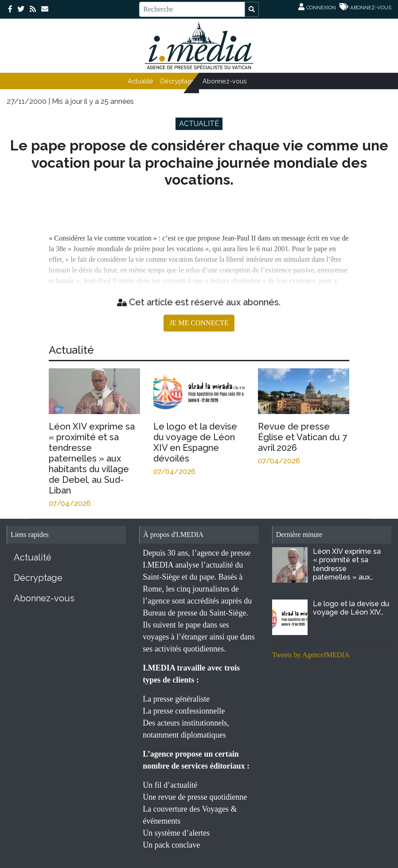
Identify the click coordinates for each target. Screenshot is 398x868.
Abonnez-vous (225, 81)
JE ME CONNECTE (199, 323)
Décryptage (178, 81)
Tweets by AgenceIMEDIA (311, 655)
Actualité (140, 81)
